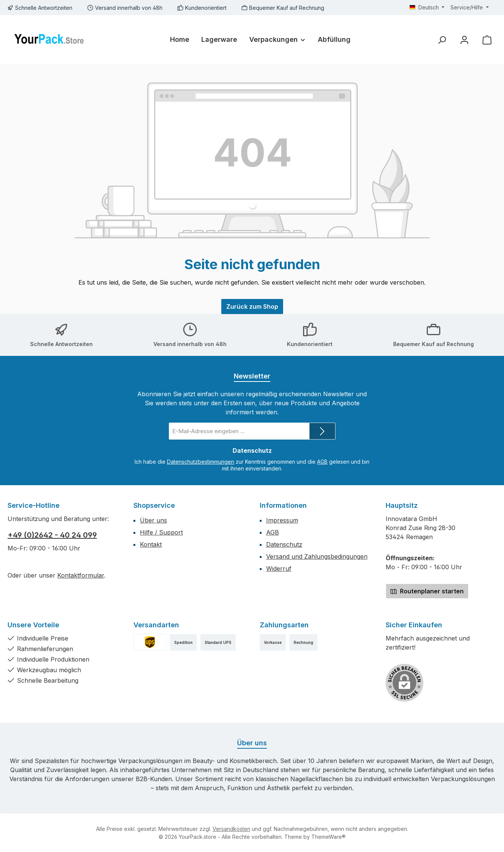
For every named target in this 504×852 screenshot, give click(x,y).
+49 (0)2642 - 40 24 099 (52, 535)
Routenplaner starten (427, 591)
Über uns (153, 520)
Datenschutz (284, 544)
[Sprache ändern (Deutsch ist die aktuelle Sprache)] (427, 8)
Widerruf (279, 569)
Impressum (282, 520)
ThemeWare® (329, 837)
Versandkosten (231, 829)
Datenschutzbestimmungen (201, 462)
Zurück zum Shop (252, 306)
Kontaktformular (81, 575)
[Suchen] (442, 40)
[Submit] (322, 431)
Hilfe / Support (161, 532)
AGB (322, 462)
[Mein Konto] (464, 40)
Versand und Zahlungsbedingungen (317, 556)
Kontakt (151, 544)
